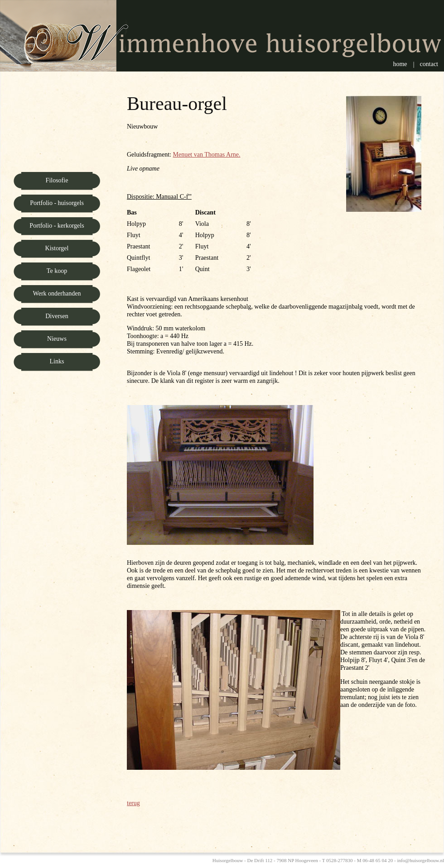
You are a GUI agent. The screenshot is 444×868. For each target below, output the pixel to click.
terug (133, 803)
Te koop (57, 271)
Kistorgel (57, 248)
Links (57, 361)
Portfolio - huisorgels (57, 203)
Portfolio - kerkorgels (57, 226)
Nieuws (57, 339)
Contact (429, 64)
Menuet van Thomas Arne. (206, 155)
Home (400, 64)
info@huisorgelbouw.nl (420, 860)
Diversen (57, 316)
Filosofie (57, 180)
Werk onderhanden (57, 293)
